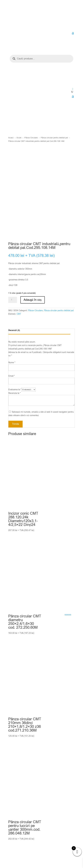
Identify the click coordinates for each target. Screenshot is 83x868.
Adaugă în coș (33, 303)
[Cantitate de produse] (13, 303)
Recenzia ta (14, 396)
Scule (19, 138)
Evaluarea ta (15, 393)
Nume (12, 366)
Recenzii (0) (14, 334)
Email (12, 379)
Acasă (11, 138)
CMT (19, 317)
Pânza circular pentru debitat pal (54, 138)
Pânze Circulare (31, 138)
